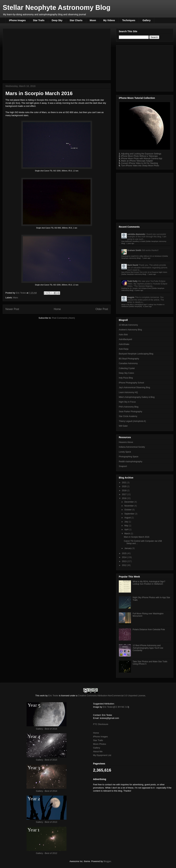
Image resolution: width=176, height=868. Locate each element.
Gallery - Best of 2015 (47, 760)
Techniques (129, 20)
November (129, 506)
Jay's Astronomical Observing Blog (134, 387)
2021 (125, 483)
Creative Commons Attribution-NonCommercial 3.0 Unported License (111, 696)
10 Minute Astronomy (128, 325)
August (128, 518)
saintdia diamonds (136, 234)
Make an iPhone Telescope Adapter (137, 161)
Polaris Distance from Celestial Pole (149, 630)
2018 (125, 491)
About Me (98, 751)
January (128, 548)
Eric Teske (21, 293)
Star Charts (76, 20)
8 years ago (139, 290)
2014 (125, 557)
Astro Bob (123, 335)
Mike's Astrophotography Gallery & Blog (137, 397)
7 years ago (146, 258)
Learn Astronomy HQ (128, 392)
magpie (131, 297)
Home (57, 309)
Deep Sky (57, 20)
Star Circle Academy (128, 416)
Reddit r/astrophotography (131, 462)
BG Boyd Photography (129, 359)
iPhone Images (17, 20)
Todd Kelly (132, 281)
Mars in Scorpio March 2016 (137, 537)
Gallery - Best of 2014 (47, 791)
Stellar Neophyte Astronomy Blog (57, 7)
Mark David (133, 265)
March (128, 534)
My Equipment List (102, 755)
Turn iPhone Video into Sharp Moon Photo (140, 166)
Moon (93, 20)
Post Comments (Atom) (63, 318)
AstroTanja (124, 349)
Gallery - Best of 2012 (47, 853)
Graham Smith (134, 250)
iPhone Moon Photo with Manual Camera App (142, 158)
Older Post (102, 309)
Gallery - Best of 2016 (47, 729)
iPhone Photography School (131, 383)
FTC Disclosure (101, 724)
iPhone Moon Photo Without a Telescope (139, 156)
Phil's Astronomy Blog (129, 407)
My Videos (109, 20)
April (127, 530)
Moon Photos (100, 744)
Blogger (107, 861)
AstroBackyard (125, 339)
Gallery (146, 20)
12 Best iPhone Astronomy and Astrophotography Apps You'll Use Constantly (148, 648)
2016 (125, 498)
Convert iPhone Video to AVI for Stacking (139, 163)
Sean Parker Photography (130, 412)
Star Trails (39, 20)
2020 (125, 486)
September (130, 514)
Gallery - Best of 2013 (47, 822)
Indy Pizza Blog (126, 378)
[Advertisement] (57, 54)
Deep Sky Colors (126, 373)
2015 (125, 553)
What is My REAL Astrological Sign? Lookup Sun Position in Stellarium (149, 583)
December (129, 502)
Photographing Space (129, 457)
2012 (125, 565)
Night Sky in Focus (127, 402)
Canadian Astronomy (128, 363)
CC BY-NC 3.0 (121, 707)
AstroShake (124, 344)
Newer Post (12, 309)
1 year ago (130, 243)
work (42, 696)
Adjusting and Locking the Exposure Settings (141, 154)
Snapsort (123, 466)
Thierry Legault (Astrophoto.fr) (132, 421)
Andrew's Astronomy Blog (130, 330)
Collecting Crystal (127, 368)
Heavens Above (126, 442)
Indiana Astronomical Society (132, 447)
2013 (125, 561)
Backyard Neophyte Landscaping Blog (136, 354)
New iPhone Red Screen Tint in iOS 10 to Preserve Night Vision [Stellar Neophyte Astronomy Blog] (144, 273)
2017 (125, 494)
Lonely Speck (125, 452)
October (128, 510)
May (127, 526)
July (126, 522)
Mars (16, 298)
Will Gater (123, 426)
